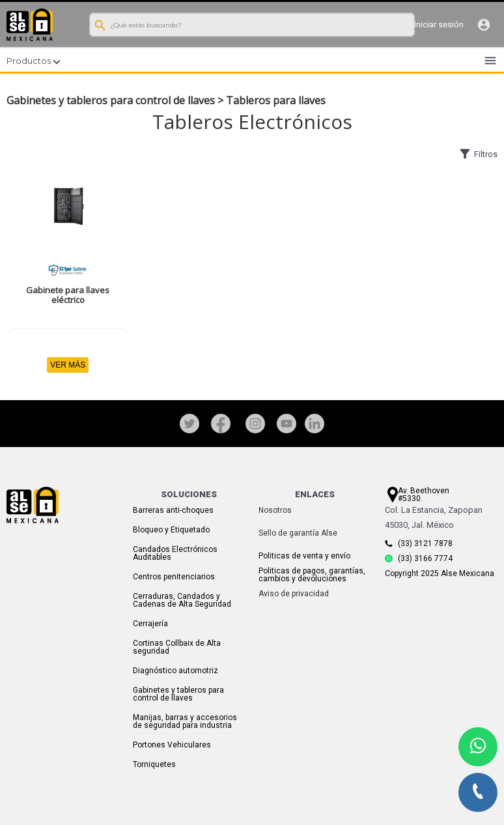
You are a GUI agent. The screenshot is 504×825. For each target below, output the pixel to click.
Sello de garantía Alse (298, 533)
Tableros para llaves (276, 100)
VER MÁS (68, 365)
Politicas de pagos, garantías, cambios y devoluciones (312, 575)
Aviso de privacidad (294, 594)
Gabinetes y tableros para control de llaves (111, 100)
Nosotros (275, 510)
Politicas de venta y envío (304, 556)
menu (490, 61)
